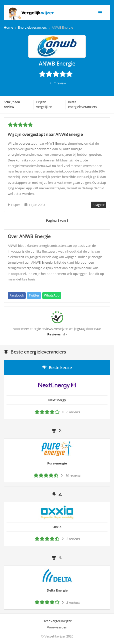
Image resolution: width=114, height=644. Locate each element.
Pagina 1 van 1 (57, 220)
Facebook (17, 295)
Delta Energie (57, 590)
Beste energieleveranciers (82, 104)
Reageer (98, 205)
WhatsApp (52, 295)
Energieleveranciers (32, 27)
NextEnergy (57, 400)
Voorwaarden (57, 627)
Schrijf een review (12, 104)
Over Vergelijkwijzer (57, 621)
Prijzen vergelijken (44, 104)
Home (8, 27)
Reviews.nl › (57, 334)
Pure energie (57, 463)
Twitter (34, 295)
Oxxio (57, 527)
